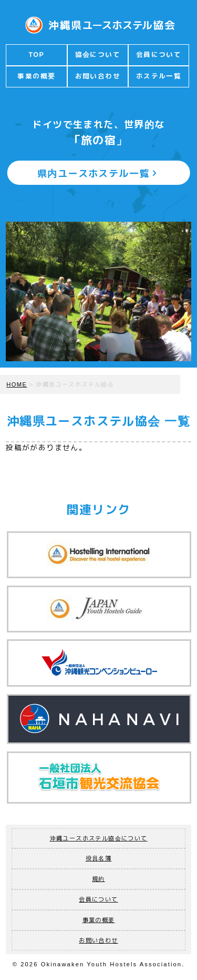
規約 (98, 879)
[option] (98, 291)
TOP (36, 55)
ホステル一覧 (159, 76)
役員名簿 (99, 858)
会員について (159, 55)
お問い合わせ (98, 76)
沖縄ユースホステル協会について (99, 838)
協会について (98, 55)
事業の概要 (36, 76)
